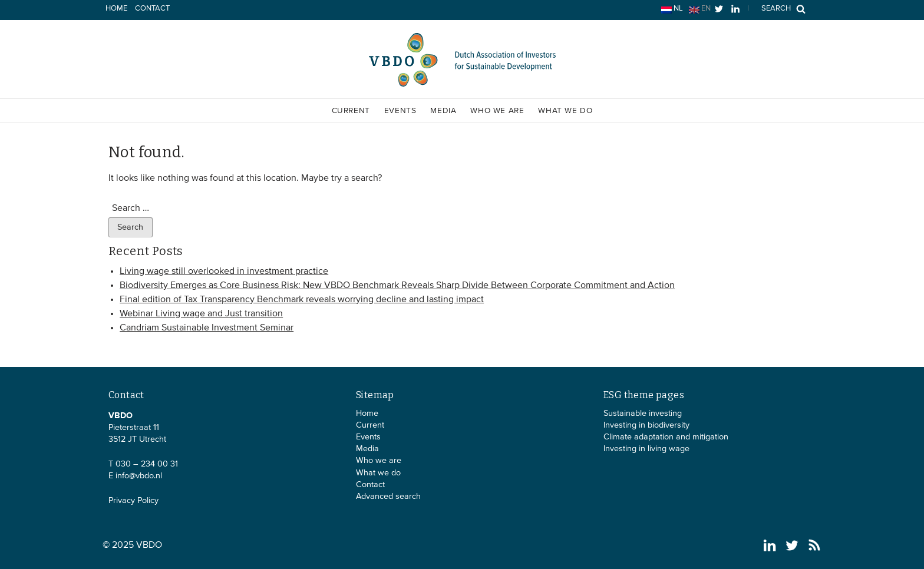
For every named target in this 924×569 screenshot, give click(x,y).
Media (443, 111)
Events (400, 111)
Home (116, 9)
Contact (152, 9)
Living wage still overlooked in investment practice (224, 272)
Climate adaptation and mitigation (666, 437)
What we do (565, 111)
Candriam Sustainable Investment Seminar (207, 328)
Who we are (497, 111)
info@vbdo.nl (139, 476)
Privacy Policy (133, 501)
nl (672, 9)
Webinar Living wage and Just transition (201, 314)
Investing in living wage (646, 449)
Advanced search (388, 497)
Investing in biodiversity (646, 425)
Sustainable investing (643, 413)
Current (351, 111)
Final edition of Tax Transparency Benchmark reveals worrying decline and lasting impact (302, 300)
